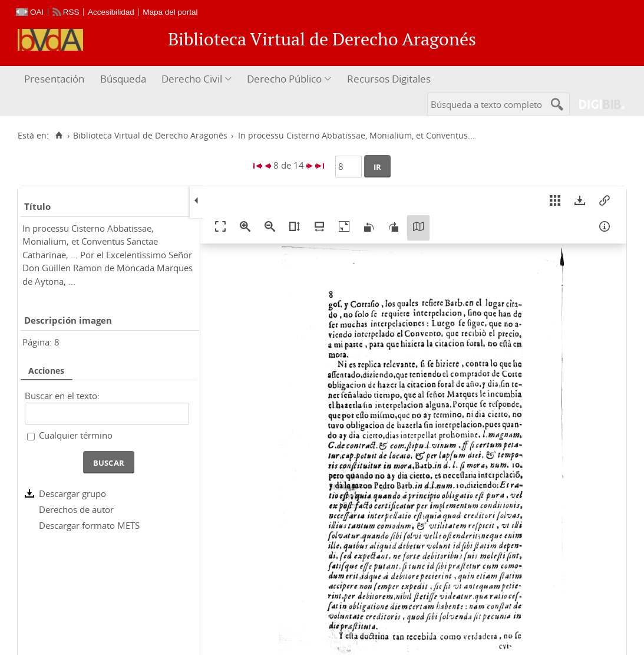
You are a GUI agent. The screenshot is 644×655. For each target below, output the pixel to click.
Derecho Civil (192, 79)
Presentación (54, 79)
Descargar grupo (72, 493)
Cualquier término (76, 435)
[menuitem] (56, 79)
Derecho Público (284, 79)
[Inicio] (59, 136)
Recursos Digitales (389, 79)
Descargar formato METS (89, 525)
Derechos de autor (76, 509)
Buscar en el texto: (62, 396)
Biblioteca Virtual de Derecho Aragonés (150, 136)
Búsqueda (123, 79)
